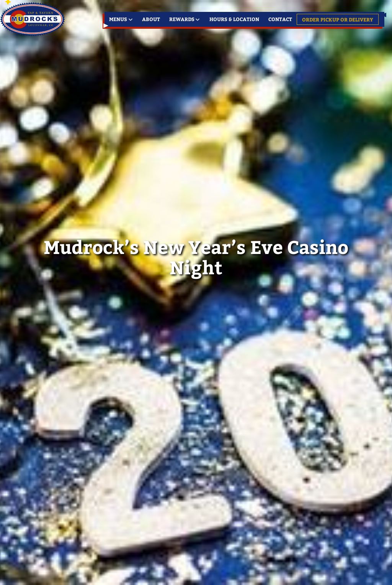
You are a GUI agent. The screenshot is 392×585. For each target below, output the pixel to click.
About (151, 19)
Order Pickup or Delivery (338, 19)
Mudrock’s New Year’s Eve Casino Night (196, 257)
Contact (280, 19)
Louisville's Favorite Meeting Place (33, 19)
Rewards (182, 19)
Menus (118, 19)
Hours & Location (234, 19)
